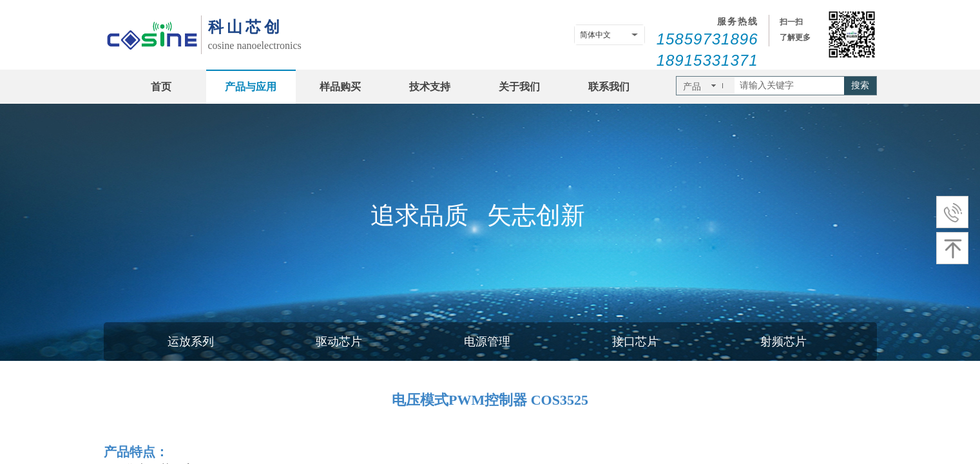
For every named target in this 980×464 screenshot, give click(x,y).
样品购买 (340, 87)
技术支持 (430, 87)
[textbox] (789, 86)
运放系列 (191, 342)
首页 (161, 87)
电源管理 (487, 342)
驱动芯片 (339, 342)
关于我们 (519, 87)
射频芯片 (783, 342)
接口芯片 (635, 342)
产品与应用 (251, 87)
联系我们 (609, 87)
